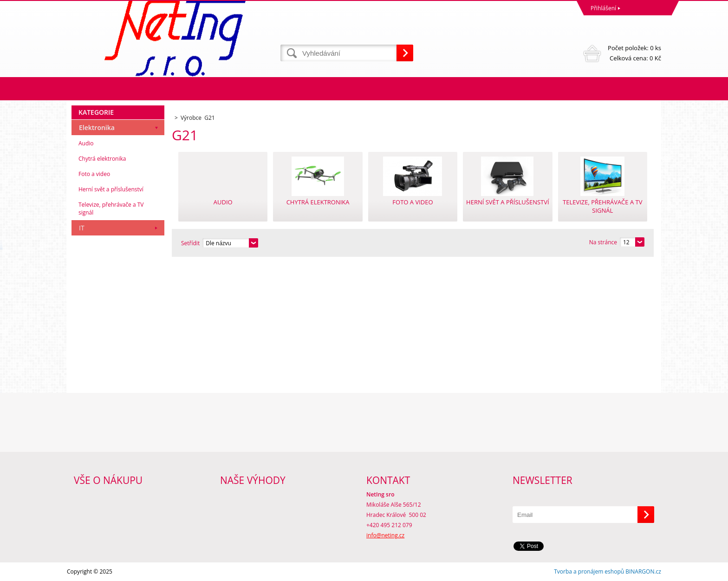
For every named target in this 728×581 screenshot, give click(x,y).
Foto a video (94, 174)
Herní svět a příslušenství (111, 189)
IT (82, 228)
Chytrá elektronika (102, 159)
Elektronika (97, 127)
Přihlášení (603, 8)
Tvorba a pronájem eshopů (589, 571)
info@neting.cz (385, 535)
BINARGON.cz (643, 571)
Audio (86, 143)
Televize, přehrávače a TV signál (111, 209)
